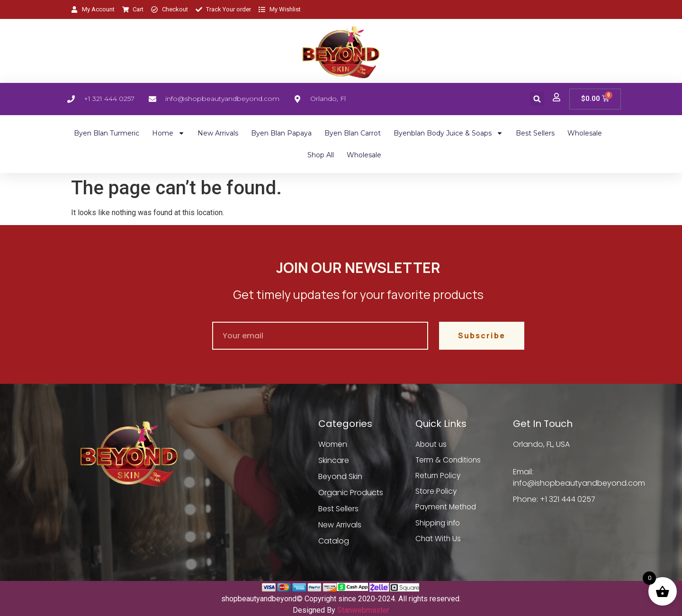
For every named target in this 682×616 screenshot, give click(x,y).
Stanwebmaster (363, 610)
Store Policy (437, 493)
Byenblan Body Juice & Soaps (448, 133)
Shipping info (440, 525)
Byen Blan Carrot (353, 133)
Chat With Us (439, 541)
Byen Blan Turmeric (107, 133)
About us (432, 444)
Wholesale (585, 133)
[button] (537, 99)
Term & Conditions (449, 460)
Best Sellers (535, 133)
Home (168, 133)
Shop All (321, 155)
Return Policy (439, 476)
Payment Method (447, 509)
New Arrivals (218, 133)
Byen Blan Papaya (281, 133)
